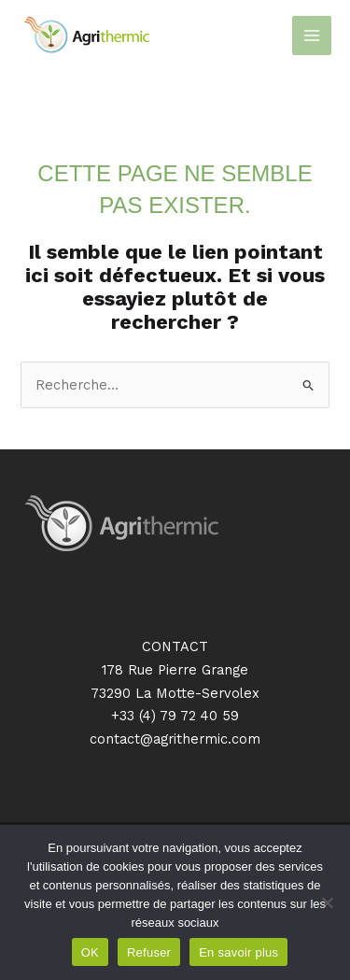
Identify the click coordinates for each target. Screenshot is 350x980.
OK (90, 952)
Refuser (149, 952)
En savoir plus (238, 952)
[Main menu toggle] (312, 36)
